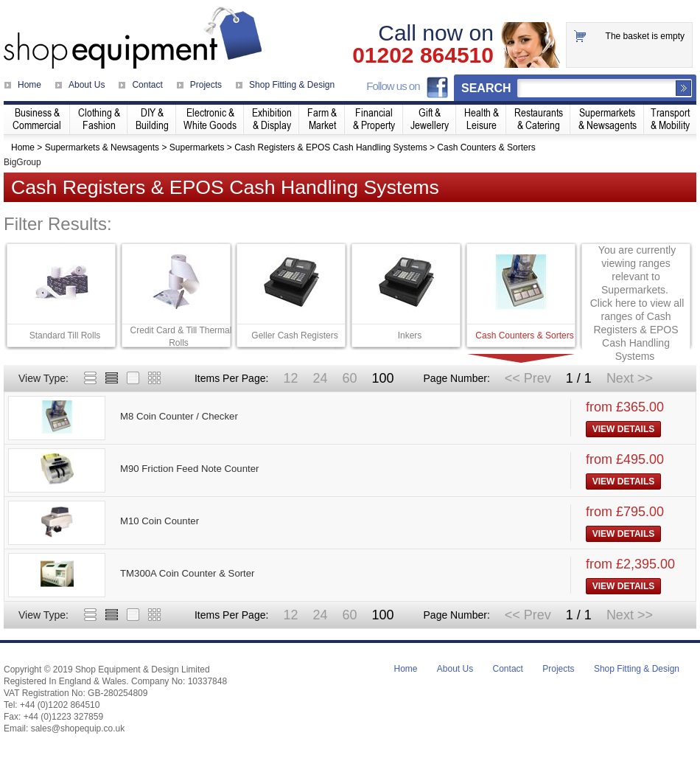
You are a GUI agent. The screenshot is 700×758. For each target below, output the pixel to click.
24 (320, 378)
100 (382, 378)
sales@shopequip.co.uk (78, 729)
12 (290, 378)
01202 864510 (423, 55)
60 (349, 378)
